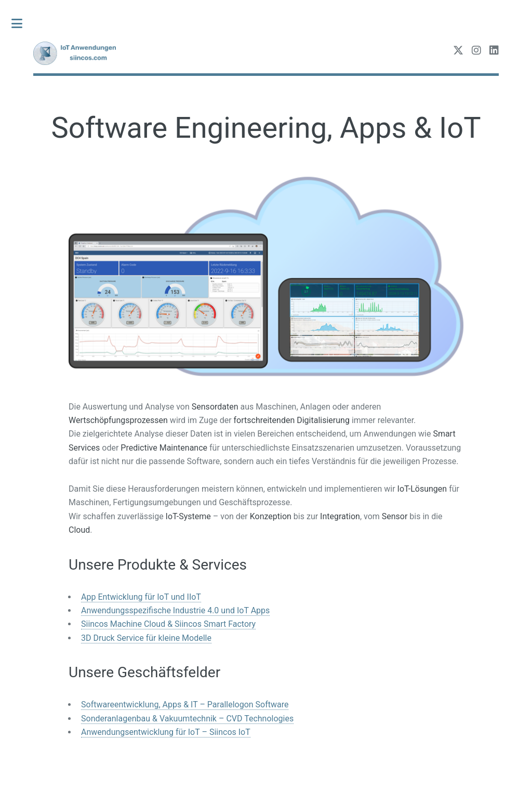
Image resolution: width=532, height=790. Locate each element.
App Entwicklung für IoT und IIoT (141, 597)
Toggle (22, 23)
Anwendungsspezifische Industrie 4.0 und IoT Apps (175, 610)
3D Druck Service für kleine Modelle (146, 638)
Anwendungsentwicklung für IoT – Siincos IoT (166, 732)
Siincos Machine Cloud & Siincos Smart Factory (168, 624)
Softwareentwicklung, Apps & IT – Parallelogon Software (185, 705)
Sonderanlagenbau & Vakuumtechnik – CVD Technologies (187, 719)
